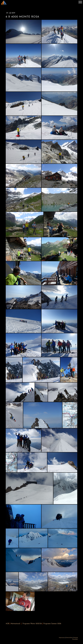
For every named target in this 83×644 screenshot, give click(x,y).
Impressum (62, 638)
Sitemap (76, 638)
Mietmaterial (15, 624)
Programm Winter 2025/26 (32, 624)
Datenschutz (69, 638)
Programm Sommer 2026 (52, 624)
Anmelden (75, 639)
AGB (7, 624)
